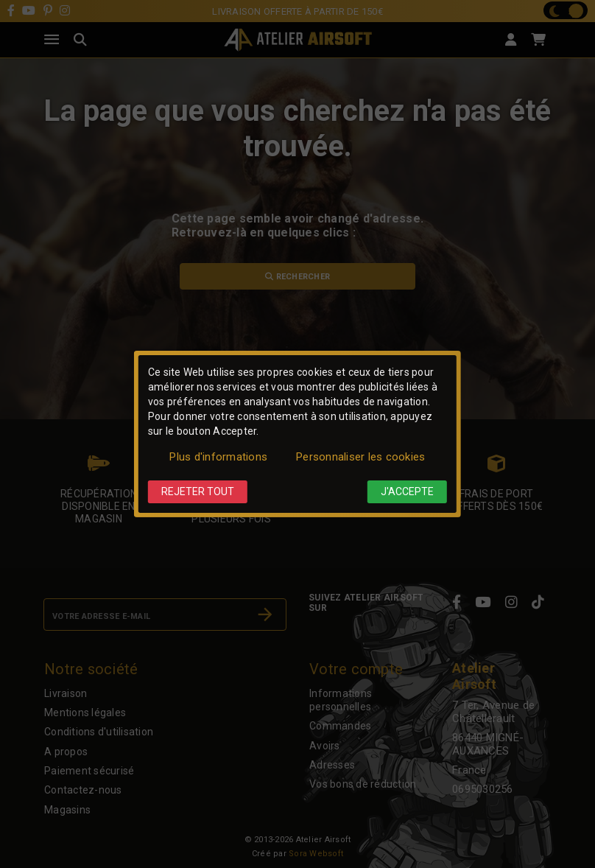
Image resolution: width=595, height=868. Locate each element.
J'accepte (407, 491)
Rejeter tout (198, 491)
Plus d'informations (218, 457)
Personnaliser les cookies (360, 457)
